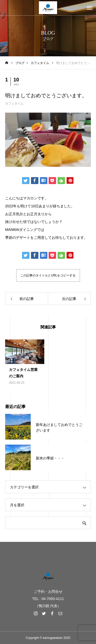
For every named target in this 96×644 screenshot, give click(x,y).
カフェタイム (14, 103)
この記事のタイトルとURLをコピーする (48, 275)
